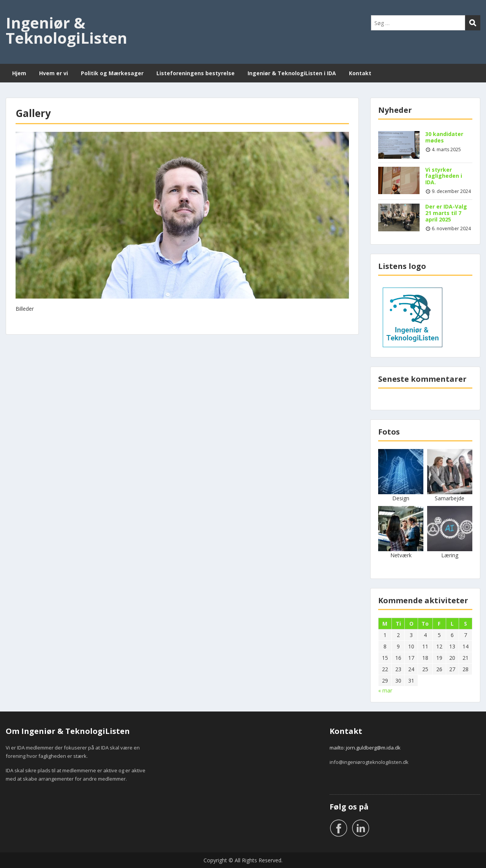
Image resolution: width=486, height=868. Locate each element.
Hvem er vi (54, 73)
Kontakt (360, 73)
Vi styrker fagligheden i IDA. (444, 176)
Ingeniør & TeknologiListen (66, 30)
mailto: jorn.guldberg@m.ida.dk (365, 748)
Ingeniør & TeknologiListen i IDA (292, 73)
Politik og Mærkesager (112, 73)
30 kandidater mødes (444, 137)
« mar (385, 690)
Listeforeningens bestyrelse (196, 73)
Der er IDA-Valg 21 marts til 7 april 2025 (446, 213)
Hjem (19, 73)
